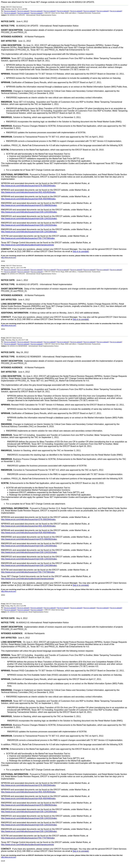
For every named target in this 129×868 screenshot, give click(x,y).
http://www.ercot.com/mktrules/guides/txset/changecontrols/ (28, 245)
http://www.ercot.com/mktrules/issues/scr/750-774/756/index (28, 238)
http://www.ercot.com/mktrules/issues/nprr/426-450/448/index (28, 199)
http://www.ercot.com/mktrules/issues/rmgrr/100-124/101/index (29, 219)
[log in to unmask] (10, 11)
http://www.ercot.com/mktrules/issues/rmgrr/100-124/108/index (29, 232)
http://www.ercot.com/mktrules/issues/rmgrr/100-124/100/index (29, 212)
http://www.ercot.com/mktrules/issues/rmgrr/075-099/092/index (29, 205)
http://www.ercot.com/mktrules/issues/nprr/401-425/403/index (28, 192)
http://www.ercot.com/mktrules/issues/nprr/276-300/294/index (28, 186)
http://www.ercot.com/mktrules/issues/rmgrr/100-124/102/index (29, 225)
